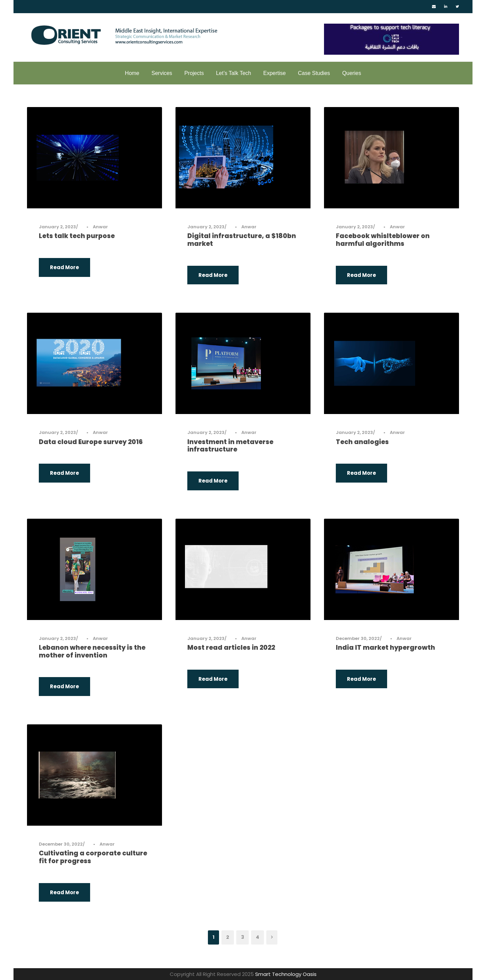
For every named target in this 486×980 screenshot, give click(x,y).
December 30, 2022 (358, 638)
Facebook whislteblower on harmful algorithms (383, 240)
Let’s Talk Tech (234, 73)
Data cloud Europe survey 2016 (91, 442)
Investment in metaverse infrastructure (230, 446)
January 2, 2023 (57, 227)
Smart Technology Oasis (286, 974)
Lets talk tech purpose (77, 236)
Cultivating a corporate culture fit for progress (93, 857)
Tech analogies (362, 442)
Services (162, 73)
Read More (64, 267)
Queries (352, 73)
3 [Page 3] (242, 937)
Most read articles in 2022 (231, 648)
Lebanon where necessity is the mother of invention (92, 651)
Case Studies (314, 73)
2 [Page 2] (228, 937)
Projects (194, 73)
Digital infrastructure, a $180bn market (242, 240)
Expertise (275, 73)
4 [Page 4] (258, 937)
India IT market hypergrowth (385, 648)
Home (132, 73)
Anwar (100, 227)
